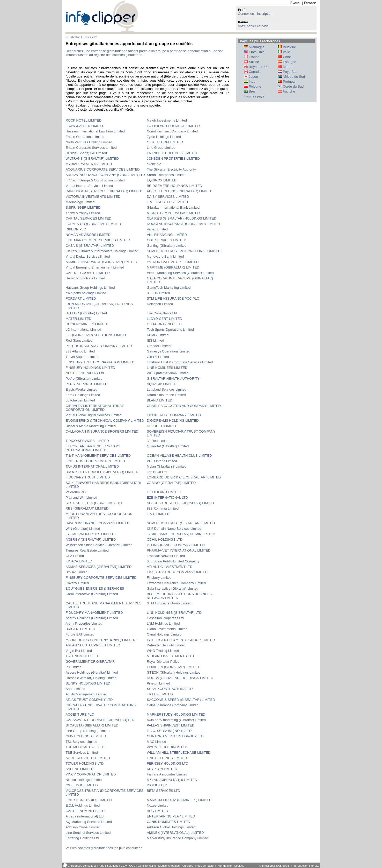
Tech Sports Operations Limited (170, 330)
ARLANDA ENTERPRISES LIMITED (93, 645)
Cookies (239, 866)
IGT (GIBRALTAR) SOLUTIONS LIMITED (96, 335)
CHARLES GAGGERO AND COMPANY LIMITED (184, 406)
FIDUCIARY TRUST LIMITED (88, 477)
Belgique (287, 47)
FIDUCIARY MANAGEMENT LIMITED (94, 613)
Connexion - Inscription (255, 14)
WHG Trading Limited (163, 651)
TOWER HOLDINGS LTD (85, 763)
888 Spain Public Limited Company (173, 561)
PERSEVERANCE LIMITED (86, 384)
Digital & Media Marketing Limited (91, 426)
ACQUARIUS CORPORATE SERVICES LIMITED (102, 169)
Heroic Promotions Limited (85, 278)
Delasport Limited (160, 304)
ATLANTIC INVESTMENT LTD (170, 567)
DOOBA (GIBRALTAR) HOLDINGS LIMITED (180, 678)
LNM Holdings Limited (163, 623)
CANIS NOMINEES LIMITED (168, 822)
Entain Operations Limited (85, 137)
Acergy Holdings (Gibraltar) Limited (92, 618)
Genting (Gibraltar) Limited (167, 246)
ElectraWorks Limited (81, 389)
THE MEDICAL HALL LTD (85, 747)
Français (310, 3)
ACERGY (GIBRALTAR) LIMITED (91, 539)
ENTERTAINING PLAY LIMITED (171, 816)
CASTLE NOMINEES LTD (85, 811)
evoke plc (154, 164)
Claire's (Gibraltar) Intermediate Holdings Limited (102, 251)
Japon (251, 77)
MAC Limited (156, 742)
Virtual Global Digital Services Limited (94, 415)
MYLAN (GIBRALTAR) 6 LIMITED (172, 780)
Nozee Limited (157, 805)
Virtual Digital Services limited (88, 256)
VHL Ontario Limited (162, 461)
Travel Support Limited (82, 357)
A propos (187, 866)
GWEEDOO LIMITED (82, 785)
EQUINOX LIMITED (162, 180)
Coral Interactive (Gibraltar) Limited (92, 594)
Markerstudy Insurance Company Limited (177, 838)
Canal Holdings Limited (164, 634)
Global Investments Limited (167, 629)
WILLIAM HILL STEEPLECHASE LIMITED (179, 753)
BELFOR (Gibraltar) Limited (86, 313)
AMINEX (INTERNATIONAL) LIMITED (175, 833)
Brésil (251, 91)
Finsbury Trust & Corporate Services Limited (180, 362)
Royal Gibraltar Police (163, 662)
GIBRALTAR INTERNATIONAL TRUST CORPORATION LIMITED (94, 408)
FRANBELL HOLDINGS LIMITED (172, 153)
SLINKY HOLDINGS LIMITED (88, 683)
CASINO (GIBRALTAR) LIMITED (171, 483)
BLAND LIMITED (159, 400)
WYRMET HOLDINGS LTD (167, 747)
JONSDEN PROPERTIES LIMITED (173, 158)
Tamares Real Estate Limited (87, 550)
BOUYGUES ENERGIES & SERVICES (95, 588)
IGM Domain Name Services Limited (174, 529)
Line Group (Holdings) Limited (88, 731)
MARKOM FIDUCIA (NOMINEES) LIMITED (179, 800)
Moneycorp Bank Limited (165, 256)
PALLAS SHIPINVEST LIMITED (171, 725)
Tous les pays (254, 96)
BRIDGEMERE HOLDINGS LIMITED (174, 186)
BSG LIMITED (157, 811)
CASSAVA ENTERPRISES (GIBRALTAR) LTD (100, 720)
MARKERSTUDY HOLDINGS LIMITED (176, 714)
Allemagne (254, 47)
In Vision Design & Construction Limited (95, 180)
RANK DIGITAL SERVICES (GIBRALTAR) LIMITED (104, 191)
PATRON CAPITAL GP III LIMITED (173, 262)
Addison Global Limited (83, 827)
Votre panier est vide (253, 26)
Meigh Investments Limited (167, 120)
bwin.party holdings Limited (86, 293)
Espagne (287, 62)
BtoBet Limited (76, 572)
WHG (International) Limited (168, 373)
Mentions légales (169, 866)
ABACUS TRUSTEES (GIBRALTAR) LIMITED (181, 503)
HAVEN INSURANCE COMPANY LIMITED (97, 523)
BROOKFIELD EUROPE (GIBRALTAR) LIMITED (102, 472)
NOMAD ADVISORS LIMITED (88, 235)
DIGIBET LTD (157, 785)
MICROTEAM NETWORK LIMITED (173, 213)
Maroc (285, 67)
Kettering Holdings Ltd (82, 838)
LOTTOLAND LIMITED (164, 492)
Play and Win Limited (81, 497)
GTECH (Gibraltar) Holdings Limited (174, 672)
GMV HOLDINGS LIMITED (86, 736)
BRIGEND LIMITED (80, 629)
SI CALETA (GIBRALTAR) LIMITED (92, 725)
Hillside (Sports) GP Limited (86, 153)
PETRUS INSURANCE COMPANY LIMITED (99, 346)
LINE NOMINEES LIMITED (167, 368)
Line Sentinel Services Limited (88, 833)
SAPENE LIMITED (79, 769)
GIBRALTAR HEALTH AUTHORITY (173, 379)
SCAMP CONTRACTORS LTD (170, 689)
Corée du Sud (291, 86)
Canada (252, 72)
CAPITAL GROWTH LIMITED (87, 273)
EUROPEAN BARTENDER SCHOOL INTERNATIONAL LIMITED (93, 448)
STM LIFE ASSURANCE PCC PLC (173, 298)
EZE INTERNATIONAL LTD (167, 497)
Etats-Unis (254, 52)
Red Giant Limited (79, 340)
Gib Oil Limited (158, 357)
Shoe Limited (75, 689)
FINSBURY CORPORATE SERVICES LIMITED (101, 578)
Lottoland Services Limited (166, 389)
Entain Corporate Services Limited (91, 148)
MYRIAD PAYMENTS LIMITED (89, 164)
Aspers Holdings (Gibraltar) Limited (92, 672)
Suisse (251, 62)
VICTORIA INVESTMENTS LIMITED (93, 197)
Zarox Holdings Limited (83, 395)
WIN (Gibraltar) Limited (83, 529)
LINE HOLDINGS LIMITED (167, 758)
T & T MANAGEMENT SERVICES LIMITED (98, 456)
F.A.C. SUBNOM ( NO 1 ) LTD (169, 731)
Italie (284, 52)
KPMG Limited (158, 335)
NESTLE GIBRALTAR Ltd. (85, 373)
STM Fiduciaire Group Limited (169, 603)
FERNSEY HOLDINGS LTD (167, 763)
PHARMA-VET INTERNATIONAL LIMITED (179, 550)
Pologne (252, 86)
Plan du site (224, 866)
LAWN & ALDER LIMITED (85, 126)
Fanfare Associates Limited (167, 774)
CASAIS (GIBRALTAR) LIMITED (90, 246)
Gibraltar (75, 37)
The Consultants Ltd (162, 313)
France (252, 57)
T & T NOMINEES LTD (82, 656)
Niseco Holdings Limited (83, 780)
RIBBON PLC (76, 229)
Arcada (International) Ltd (85, 816)
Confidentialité (147, 866)
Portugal (286, 82)
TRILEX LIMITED (160, 694)
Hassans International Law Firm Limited (95, 131)
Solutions (112, 866)
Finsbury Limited (159, 578)
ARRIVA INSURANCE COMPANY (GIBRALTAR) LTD (105, 175)
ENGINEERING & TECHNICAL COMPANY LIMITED (105, 421)
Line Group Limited (161, 148)
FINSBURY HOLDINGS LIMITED (90, 368)
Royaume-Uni (257, 67)
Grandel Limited (159, 346)
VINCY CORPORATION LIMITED (91, 774)
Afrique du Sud (291, 77)
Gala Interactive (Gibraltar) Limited (172, 588)
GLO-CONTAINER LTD (164, 324)
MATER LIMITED (78, 319)
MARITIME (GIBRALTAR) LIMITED (173, 267)
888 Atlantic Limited (80, 351)
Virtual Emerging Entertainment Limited (95, 267)
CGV (124, 866)
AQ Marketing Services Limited (89, 822)
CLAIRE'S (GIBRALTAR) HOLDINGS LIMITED (182, 218)
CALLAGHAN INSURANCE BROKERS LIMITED (102, 431)
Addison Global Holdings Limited (171, 827)
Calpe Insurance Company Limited (172, 705)
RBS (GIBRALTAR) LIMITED (87, 508)
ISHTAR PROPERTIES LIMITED (90, 534)
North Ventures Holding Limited (89, 142)
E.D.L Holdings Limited (83, 805)
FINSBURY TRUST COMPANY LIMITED (177, 572)
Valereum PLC (76, 492)
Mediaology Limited (80, 202)
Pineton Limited (158, 683)
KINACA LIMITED (79, 561)
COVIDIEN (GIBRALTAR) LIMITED (173, 667)
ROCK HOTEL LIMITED (83, 120)
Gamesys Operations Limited (168, 351)
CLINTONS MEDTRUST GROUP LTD (175, 736)
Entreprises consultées (82, 866)
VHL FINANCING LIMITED (167, 235)
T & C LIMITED (158, 514)
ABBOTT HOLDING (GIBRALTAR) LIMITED (180, 191)
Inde (250, 82)
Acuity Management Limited (86, 694)
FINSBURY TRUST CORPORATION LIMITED (100, 362)
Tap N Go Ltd (157, 472)
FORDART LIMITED (81, 298)
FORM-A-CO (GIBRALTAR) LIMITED (93, 224)
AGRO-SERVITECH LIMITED (88, 758)
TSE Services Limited (82, 753)
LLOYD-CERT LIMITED (164, 319)
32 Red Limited (158, 441)
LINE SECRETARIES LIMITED (89, 800)
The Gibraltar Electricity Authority (171, 169)
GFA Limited (75, 556)
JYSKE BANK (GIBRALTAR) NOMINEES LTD (181, 534)
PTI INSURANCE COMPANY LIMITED (176, 545)
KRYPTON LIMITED (162, 769)
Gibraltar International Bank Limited (173, 207)
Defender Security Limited (166, 645)
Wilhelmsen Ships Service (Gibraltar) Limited (99, 545)
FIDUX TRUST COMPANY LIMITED (174, 415)
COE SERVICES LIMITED (166, 240)
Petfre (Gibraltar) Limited (84, 379)
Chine (285, 57)
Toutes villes (90, 37)
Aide (101, 866)
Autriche (286, 91)
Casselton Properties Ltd (165, 618)
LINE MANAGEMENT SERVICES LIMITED (98, 240)
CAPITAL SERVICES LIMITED (88, 218)
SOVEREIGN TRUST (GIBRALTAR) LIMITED (181, 523)
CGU (132, 866)
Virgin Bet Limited (79, 651)
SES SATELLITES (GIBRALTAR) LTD (94, 503)
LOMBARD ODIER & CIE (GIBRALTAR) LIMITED (184, 477)
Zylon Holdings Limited (164, 137)
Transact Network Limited (166, 556)
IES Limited (155, 340)
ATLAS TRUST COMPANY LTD (89, 700)
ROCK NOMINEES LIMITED (87, 324)
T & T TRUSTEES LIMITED (167, 202)
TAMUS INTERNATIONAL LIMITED (92, 466)
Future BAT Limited (80, 634)
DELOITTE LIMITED (162, 426)
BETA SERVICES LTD (163, 791)
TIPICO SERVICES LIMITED (87, 441)
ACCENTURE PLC (80, 714)
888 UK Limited (158, 293)
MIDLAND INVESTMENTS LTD (170, 656)
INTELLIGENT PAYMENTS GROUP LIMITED (181, 640)
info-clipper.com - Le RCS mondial (102, 16)
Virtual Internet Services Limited (89, 186)
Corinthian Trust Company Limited (172, 131)
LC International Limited (83, 330)
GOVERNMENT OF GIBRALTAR (90, 662)
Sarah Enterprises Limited (166, 175)
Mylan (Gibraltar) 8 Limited (167, 466)
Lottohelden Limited (80, 400)
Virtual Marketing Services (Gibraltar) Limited (180, 273)
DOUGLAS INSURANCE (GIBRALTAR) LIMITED (183, 224)
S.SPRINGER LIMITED (83, 207)
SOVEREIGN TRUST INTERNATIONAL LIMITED (184, 251)
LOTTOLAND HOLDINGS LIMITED (173, 126)
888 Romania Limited (163, 508)
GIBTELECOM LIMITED (165, 142)
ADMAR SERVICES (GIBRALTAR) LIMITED (98, 567)
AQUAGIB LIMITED (161, 384)
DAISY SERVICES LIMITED (168, 197)
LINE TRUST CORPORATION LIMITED (95, 461)
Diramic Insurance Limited (166, 395)
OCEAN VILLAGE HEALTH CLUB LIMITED (179, 456)
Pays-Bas (287, 72)
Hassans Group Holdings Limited (90, 288)
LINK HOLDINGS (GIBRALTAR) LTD (174, 613)
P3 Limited (73, 667)
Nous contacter (205, 866)
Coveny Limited (77, 583)
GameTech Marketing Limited (169, 288)
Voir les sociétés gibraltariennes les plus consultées (104, 848)
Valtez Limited (157, 229)
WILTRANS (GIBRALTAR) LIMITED (92, 158)
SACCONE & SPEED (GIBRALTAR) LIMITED (181, 700)
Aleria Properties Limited (84, 623)
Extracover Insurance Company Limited (176, 583)
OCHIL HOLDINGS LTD (165, 539)
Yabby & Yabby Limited (83, 213)
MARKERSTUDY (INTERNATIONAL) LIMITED (100, 640)
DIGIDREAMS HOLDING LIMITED (173, 421)
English (296, 3)
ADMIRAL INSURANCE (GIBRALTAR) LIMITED (101, 262)
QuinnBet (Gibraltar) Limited (168, 446)
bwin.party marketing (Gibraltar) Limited (176, 720)
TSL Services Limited (81, 742)
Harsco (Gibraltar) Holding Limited (91, 678)
